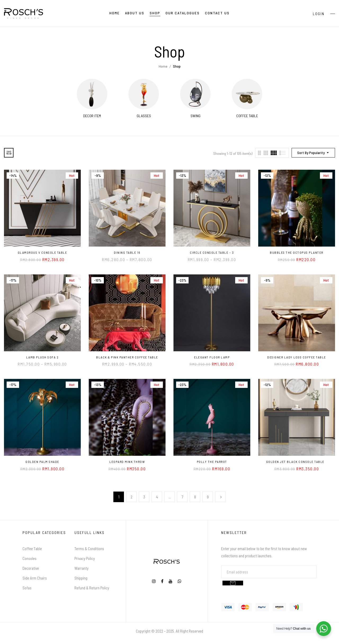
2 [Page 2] (131, 497)
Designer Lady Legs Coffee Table (297, 357)
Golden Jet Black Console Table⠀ (297, 462)
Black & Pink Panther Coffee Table (127, 357)
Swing (195, 116)
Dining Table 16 (127, 252)
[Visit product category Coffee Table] (247, 94)
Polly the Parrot (212, 462)
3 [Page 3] (144, 497)
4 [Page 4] (157, 497)
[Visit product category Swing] (195, 94)
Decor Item (92, 116)
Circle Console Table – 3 (212, 252)
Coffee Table (247, 116)
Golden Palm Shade (42, 462)
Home (163, 66)
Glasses (144, 116)
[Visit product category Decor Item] (92, 94)
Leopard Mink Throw (127, 462)
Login (319, 14)
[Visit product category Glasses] (144, 94)
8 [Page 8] (195, 497)
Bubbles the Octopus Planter (297, 252)
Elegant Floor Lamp (212, 357)
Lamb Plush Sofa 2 (43, 357)
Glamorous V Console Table (43, 252)
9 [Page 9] (208, 497)
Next (220, 497)
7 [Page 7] (182, 497)
